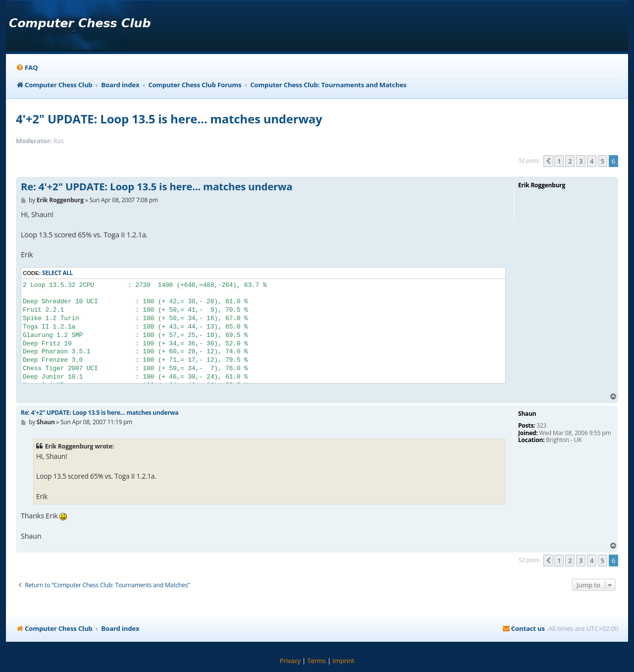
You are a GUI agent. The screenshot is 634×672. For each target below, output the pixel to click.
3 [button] (581, 161)
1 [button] (559, 161)
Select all (57, 273)
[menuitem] (27, 68)
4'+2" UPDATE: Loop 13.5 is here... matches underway (169, 119)
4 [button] (592, 161)
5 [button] (603, 161)
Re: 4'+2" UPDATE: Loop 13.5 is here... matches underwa (157, 187)
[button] (548, 161)
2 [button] (570, 161)
